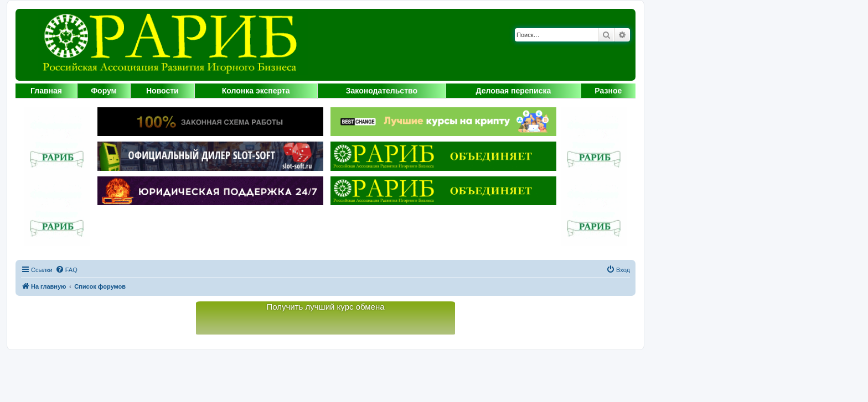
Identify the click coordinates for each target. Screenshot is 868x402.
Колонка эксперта (256, 91)
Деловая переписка (514, 91)
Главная (46, 91)
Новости (162, 91)
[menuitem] (66, 270)
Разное (608, 91)
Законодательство (382, 91)
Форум (104, 91)
